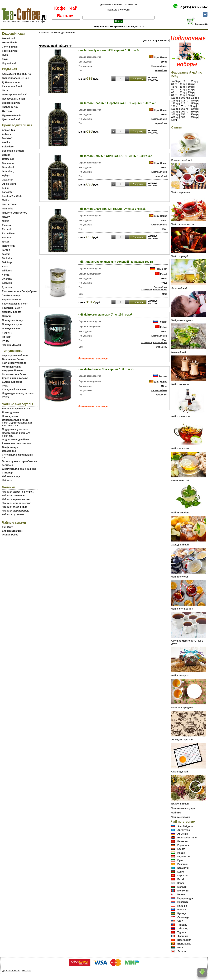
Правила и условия (118, 10)
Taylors (6, 254)
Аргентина (183, 830)
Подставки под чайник (16, 440)
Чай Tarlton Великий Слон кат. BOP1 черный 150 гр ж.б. (115, 156)
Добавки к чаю (11, 82)
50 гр (191, 87)
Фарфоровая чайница (15, 355)
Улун (5, 59)
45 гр (174, 87)
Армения (183, 834)
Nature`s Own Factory (15, 213)
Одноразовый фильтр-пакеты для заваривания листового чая (17, 423)
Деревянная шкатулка (15, 378)
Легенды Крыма (12, 312)
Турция (182, 932)
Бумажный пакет (12, 382)
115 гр (194, 101)
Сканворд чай (180, 772)
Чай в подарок (180, 675)
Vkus (5, 266)
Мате (5, 90)
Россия (163, 322)
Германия (161, 269)
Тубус (6, 397)
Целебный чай (180, 804)
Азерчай (7, 283)
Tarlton (6, 250)
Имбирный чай (180, 481)
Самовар (7, 473)
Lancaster (8, 192)
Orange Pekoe (10, 535)
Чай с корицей (180, 256)
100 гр (175, 98)
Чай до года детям (182, 320)
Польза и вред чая (183, 708)
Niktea (6, 221)
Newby (6, 217)
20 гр (185, 81)
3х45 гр (176, 81)
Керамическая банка (14, 374)
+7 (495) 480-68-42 (193, 7)
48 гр (183, 87)
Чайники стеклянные (15, 507)
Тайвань (182, 925)
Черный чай (9, 63)
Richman (7, 238)
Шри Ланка (161, 57)
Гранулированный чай (16, 78)
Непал (181, 894)
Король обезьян (12, 300)
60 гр (183, 90)
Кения (181, 872)
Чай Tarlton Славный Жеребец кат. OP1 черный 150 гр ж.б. (117, 103)
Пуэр (5, 55)
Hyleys (6, 176)
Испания (182, 864)
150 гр (192, 106)
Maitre (6, 200)
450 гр (175, 117)
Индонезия (184, 857)
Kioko (5, 188)
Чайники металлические (17, 503)
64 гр (191, 90)
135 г (174, 106)
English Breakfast (12, 531)
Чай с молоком (180, 384)
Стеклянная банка (13, 359)
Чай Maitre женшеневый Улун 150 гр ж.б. (105, 315)
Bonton (6, 155)
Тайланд (182, 929)
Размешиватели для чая (17, 443)
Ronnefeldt (8, 246)
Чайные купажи (181, 817)
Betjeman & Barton (13, 151)
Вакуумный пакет (13, 370)
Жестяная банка (12, 367)
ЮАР (180, 947)
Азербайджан (185, 826)
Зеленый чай (10, 47)
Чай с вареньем (181, 192)
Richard (7, 229)
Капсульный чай (12, 86)
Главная (44, 33)
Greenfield (8, 167)
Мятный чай (179, 352)
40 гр (191, 84)
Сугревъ (7, 333)
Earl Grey (7, 527)
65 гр (174, 92)
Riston (6, 242)
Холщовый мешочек (14, 389)
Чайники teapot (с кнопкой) (18, 492)
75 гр (191, 92)
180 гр (194, 109)
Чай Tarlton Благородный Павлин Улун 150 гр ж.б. (112, 209)
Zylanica (7, 279)
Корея (181, 883)
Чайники (7, 480)
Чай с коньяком (181, 416)
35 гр (183, 84)
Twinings (7, 262)
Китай (164, 274)
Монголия (183, 891)
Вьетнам (182, 841)
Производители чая (63, 33)
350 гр (185, 114)
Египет (181, 849)
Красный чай (10, 51)
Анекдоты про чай (182, 740)
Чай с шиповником (183, 224)
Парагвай (183, 902)
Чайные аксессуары (183, 808)
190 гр (175, 112)
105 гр (175, 101)
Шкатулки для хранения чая (19, 469)
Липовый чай (179, 288)
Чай (73, 8)
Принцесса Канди (13, 320)
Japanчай (8, 180)
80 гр (174, 95)
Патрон (6, 316)
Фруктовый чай (11, 115)
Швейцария (184, 940)
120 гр (175, 103)
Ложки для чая (11, 412)
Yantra (6, 275)
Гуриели (7, 287)
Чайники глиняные (13, 496)
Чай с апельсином (182, 609)
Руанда (182, 913)
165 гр (185, 109)
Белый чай (9, 38)
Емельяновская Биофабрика (19, 291)
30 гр (174, 84)
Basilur (6, 142)
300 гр (175, 114)
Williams (7, 271)
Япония (182, 951)
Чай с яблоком (180, 448)
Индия (181, 853)
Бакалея (66, 16)
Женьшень (162, 347)
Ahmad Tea (8, 130)
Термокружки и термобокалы (20, 461)
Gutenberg (8, 171)
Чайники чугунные (13, 514)
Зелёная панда (11, 295)
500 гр (185, 117)
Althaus (6, 134)
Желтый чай (9, 43)
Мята (165, 294)
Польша (182, 906)
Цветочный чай (11, 119)
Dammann (8, 163)
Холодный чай (180, 545)
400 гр (194, 114)
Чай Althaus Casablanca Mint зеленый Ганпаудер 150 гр (115, 262)
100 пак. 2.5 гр (189, 98)
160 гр (175, 109)
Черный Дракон (11, 345)
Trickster (7, 258)
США (180, 921)
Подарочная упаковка (15, 429)
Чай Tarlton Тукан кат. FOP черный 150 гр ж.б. (109, 50)
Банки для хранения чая (17, 409)
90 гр (191, 95)
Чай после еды (180, 577)
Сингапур (183, 917)
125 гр (185, 103)
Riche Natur (9, 233)
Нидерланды (185, 898)
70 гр (183, 92)
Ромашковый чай (182, 160)
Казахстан (183, 868)
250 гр (194, 112)
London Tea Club (12, 196)
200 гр (185, 112)
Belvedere (8, 147)
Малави (182, 887)
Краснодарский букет (15, 304)
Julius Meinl (9, 184)
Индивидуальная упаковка (18, 393)
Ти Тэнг (6, 337)
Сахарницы (9, 451)
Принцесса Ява (11, 328)
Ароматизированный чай (17, 74)
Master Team (9, 204)
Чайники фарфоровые (16, 511)
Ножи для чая (10, 416)
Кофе (60, 8)
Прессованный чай (13, 99)
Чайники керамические (16, 499)
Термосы (7, 465)
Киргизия (183, 875)
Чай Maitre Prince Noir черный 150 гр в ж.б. (107, 369)
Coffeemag (8, 159)
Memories (8, 209)
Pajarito (6, 225)
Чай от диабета (180, 513)
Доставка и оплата (111, 4)
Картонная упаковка (14, 363)
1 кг (174, 120)
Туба (5, 386)
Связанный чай (11, 103)
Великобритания (187, 838)
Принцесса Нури (12, 324)
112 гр (185, 101)
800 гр (194, 117)
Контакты (131, 4)
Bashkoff (7, 138)
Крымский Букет (12, 308)
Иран (180, 860)
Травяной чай (10, 107)
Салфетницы (10, 447)
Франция (183, 936)
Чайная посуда (11, 476)
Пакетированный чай (15, 95)
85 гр (183, 95)
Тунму (6, 341)
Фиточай (7, 111)
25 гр (194, 81)
